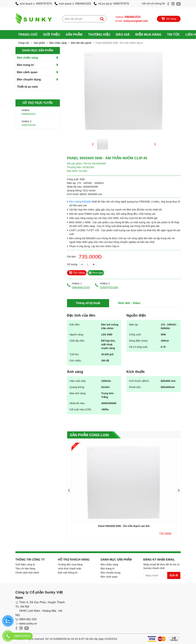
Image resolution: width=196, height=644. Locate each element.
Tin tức (173, 35)
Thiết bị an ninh (28, 87)
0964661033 (83, 4)
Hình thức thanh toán (70, 569)
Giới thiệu (52, 35)
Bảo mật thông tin (68, 573)
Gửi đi (174, 575)
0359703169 (29, 125)
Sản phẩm (74, 35)
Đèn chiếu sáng (58, 43)
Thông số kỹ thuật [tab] (88, 303)
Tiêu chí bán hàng (25, 569)
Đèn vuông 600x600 (80, 202)
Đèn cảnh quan (27, 72)
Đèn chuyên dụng (29, 79)
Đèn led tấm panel (81, 43)
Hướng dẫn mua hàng (70, 564)
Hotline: (128, 17)
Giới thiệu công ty (25, 564)
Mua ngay (96, 273)
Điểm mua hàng (148, 35)
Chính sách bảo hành (27, 573)
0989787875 (44, 4)
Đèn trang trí (25, 65)
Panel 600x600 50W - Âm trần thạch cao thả (124, 526)
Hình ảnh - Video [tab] (129, 303)
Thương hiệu (99, 35)
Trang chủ (28, 35)
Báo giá (123, 35)
